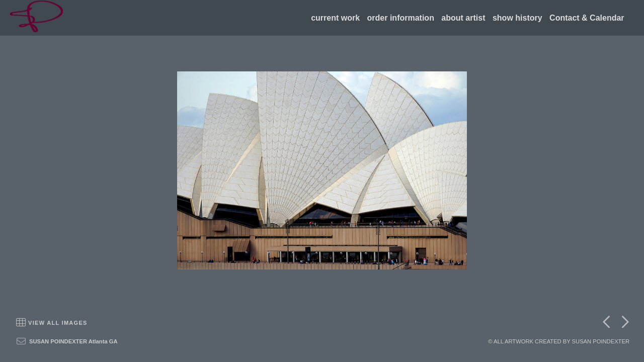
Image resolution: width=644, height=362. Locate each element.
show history (517, 18)
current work (335, 18)
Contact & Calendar (587, 18)
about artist (463, 18)
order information (401, 18)
